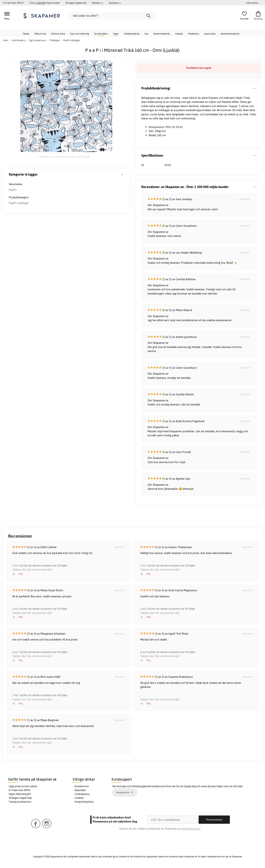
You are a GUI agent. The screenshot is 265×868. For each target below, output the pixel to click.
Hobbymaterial (132, 34)
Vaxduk (179, 34)
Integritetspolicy (84, 802)
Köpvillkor (80, 790)
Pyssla (26, 34)
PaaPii (13, 190)
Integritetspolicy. (191, 829)
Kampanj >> (115, 3)
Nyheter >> (98, 3)
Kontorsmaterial (162, 34)
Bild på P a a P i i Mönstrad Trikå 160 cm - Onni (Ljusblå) (65, 157)
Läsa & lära (210, 34)
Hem (6, 40)
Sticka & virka (58, 34)
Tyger (116, 34)
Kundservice (82, 786)
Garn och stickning (80, 34)
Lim (146, 34)
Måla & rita (40, 34)
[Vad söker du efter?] (112, 16)
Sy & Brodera (101, 34)
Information (252, 3)
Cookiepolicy (82, 794)
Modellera (194, 34)
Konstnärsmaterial (230, 34)
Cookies (79, 798)
